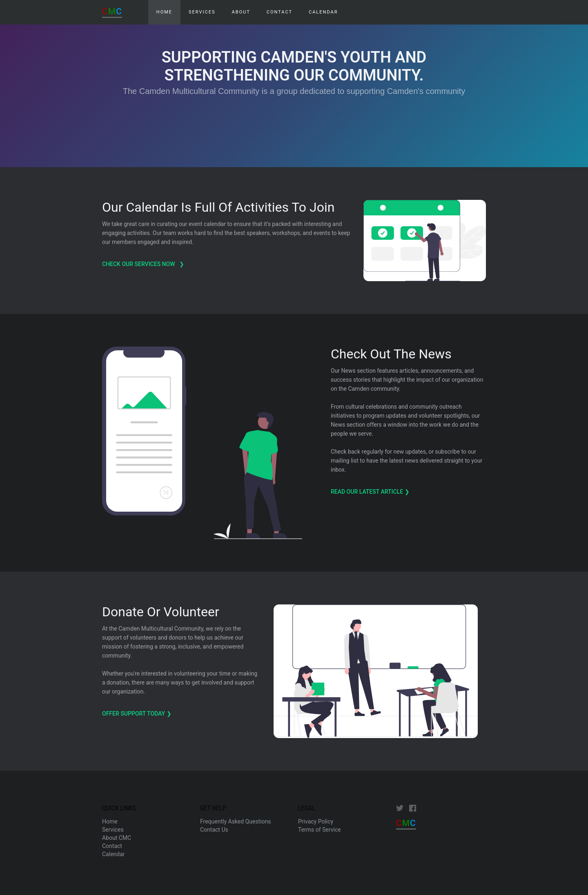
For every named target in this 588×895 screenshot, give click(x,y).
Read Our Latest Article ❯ (371, 492)
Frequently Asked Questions (236, 821)
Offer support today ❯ (137, 714)
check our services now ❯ (144, 264)
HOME (164, 12)
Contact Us (214, 830)
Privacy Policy (316, 821)
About (241, 12)
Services (202, 12)
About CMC (117, 838)
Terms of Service (320, 830)
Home (110, 821)
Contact (280, 12)
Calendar (323, 12)
